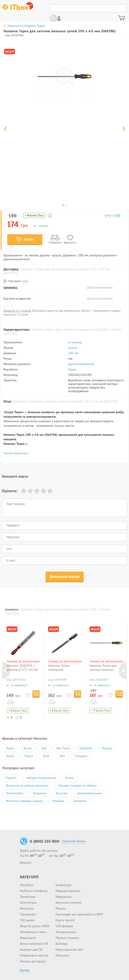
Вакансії (26, 863)
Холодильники (66, 932)
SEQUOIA (86, 748)
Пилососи (62, 955)
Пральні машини (67, 938)
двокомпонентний (81, 364)
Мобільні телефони (34, 891)
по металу (75, 342)
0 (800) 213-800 (45, 841)
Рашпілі (11, 778)
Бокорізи (80, 801)
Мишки (61, 908)
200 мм (73, 353)
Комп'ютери (28, 903)
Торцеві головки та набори (78, 785)
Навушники (64, 897)
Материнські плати (33, 932)
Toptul (29, 756)
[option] (28, 671)
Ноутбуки (27, 885)
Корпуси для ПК (31, 950)
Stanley (107, 748)
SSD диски (27, 920)
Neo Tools (63, 748)
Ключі (70, 778)
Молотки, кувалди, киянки (24, 801)
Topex (72, 369)
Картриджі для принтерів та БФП (79, 914)
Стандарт (81, 756)
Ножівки (58, 801)
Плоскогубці (15, 793)
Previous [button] (6, 671)
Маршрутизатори (68, 891)
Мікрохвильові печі (69, 950)
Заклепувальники (89, 793)
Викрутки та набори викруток (27, 785)
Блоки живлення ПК (34, 944)
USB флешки (64, 926)
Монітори (27, 908)
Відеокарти (28, 938)
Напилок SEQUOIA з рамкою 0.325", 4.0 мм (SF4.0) (22, 670)
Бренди (25, 970)
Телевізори (28, 897)
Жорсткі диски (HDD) (35, 926)
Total (46, 756)
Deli (44, 748)
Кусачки (62, 793)
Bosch (28, 748)
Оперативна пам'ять (34, 955)
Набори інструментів (41, 778)
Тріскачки (40, 793)
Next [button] (123, 671)
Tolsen (10, 756)
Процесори (28, 914)
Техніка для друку (33, 961)
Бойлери (62, 944)
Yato (62, 756)
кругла (73, 348)
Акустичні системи (69, 903)
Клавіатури (63, 885)
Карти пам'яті (65, 920)
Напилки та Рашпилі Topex (26, 26)
